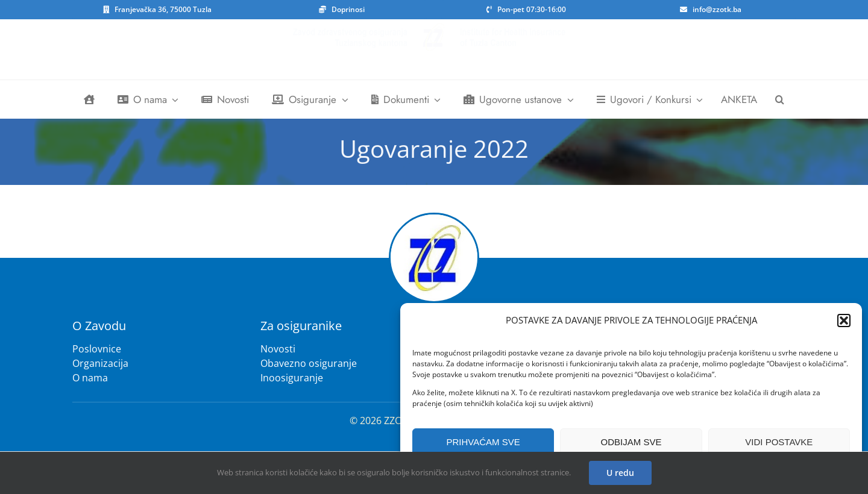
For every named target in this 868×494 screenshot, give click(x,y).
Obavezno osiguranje (309, 363)
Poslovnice (97, 349)
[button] (844, 320)
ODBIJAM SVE (631, 442)
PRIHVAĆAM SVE (483, 442)
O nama (90, 378)
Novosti (278, 349)
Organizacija (100, 363)
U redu (620, 473)
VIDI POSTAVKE (779, 442)
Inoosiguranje (292, 378)
